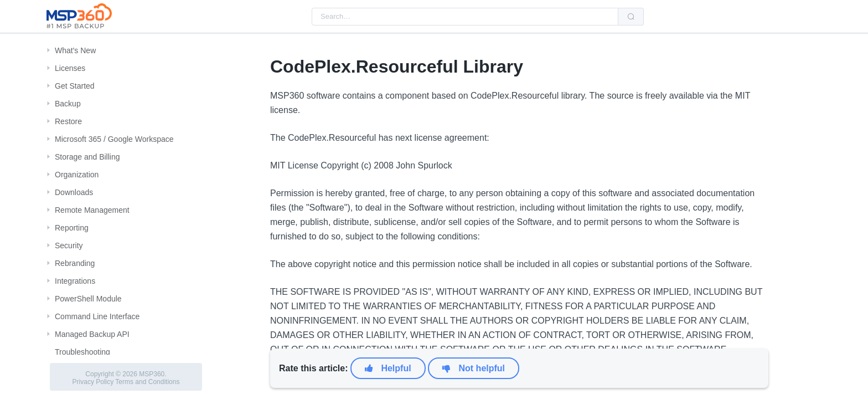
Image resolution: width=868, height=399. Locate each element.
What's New (75, 50)
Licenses (70, 68)
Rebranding (75, 263)
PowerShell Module (88, 299)
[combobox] (465, 17)
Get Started (75, 86)
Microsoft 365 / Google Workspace (114, 139)
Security (69, 245)
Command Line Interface (97, 316)
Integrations (75, 281)
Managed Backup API (92, 334)
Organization (77, 175)
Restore (68, 121)
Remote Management (92, 210)
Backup (68, 104)
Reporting (72, 228)
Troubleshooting (82, 352)
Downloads (74, 192)
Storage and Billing (87, 157)
